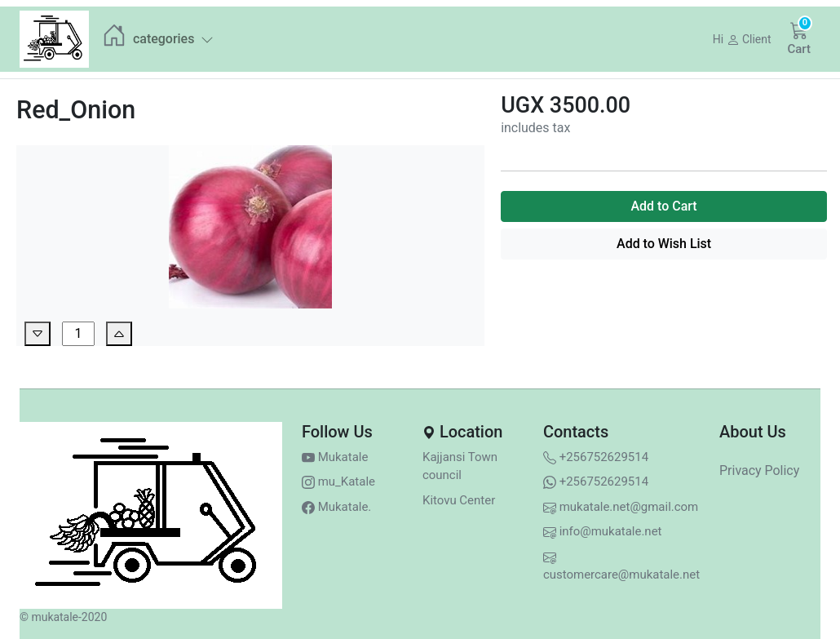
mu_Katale (338, 481)
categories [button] (173, 39)
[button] (742, 40)
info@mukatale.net (602, 531)
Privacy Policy (759, 470)
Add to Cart (663, 206)
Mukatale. (336, 507)
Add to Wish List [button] (664, 244)
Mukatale (335, 457)
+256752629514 (596, 457)
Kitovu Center (459, 500)
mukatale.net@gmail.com (621, 507)
